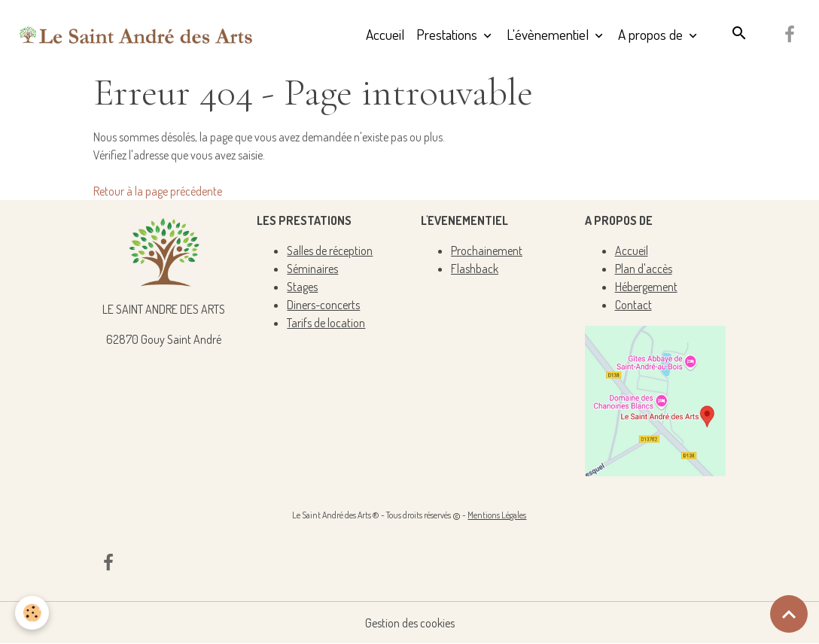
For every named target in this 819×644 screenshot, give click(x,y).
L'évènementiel (549, 34)
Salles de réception (330, 251)
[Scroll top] (789, 614)
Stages (302, 287)
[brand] (136, 35)
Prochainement (487, 251)
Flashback (475, 269)
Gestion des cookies (410, 623)
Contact (633, 305)
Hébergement (646, 287)
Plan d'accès (644, 269)
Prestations (448, 34)
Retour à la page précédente (158, 191)
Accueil (385, 34)
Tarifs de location (326, 323)
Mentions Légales (497, 515)
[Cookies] (32, 613)
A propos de (652, 34)
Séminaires (312, 269)
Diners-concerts (323, 305)
